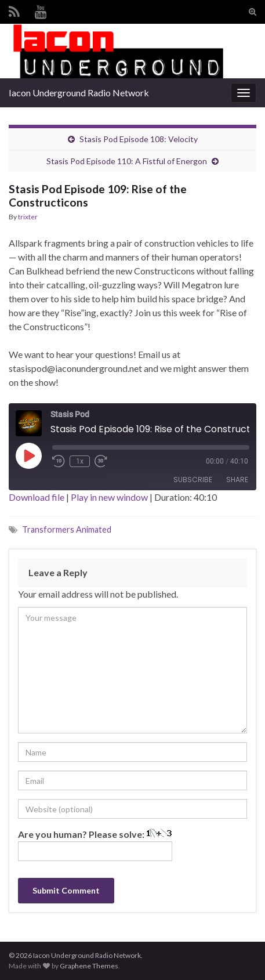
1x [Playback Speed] (80, 461)
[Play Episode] (28, 455)
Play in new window (109, 497)
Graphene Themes (89, 966)
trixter (28, 217)
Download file (37, 497)
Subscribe (193, 480)
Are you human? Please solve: (95, 845)
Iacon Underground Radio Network (79, 93)
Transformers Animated (67, 529)
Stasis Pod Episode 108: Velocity (139, 139)
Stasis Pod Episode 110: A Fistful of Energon (127, 161)
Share (237, 480)
